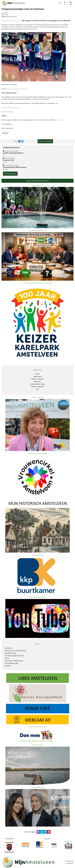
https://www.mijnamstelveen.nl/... (12, 21)
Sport (38, 389)
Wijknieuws (37, 381)
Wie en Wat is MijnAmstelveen (14, 661)
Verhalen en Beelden (38, 379)
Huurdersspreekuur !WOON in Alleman (15, 167)
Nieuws (37, 374)
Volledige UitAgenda (10, 174)
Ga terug (5, 133)
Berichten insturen (10, 653)
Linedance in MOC (9, 160)
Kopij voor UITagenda (45, 141)
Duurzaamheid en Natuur (38, 384)
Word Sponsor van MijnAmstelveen (15, 651)
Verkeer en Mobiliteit (37, 387)
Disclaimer (8, 666)
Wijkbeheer (59, 120)
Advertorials (8, 648)
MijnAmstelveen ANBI (11, 663)
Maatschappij (38, 376)
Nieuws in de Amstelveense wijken (37, 181)
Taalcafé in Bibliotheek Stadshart (13, 153)
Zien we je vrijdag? (7, 112)
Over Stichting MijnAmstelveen (14, 656)
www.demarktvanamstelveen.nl (11, 107)
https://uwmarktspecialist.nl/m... (17, 89)
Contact (7, 658)
